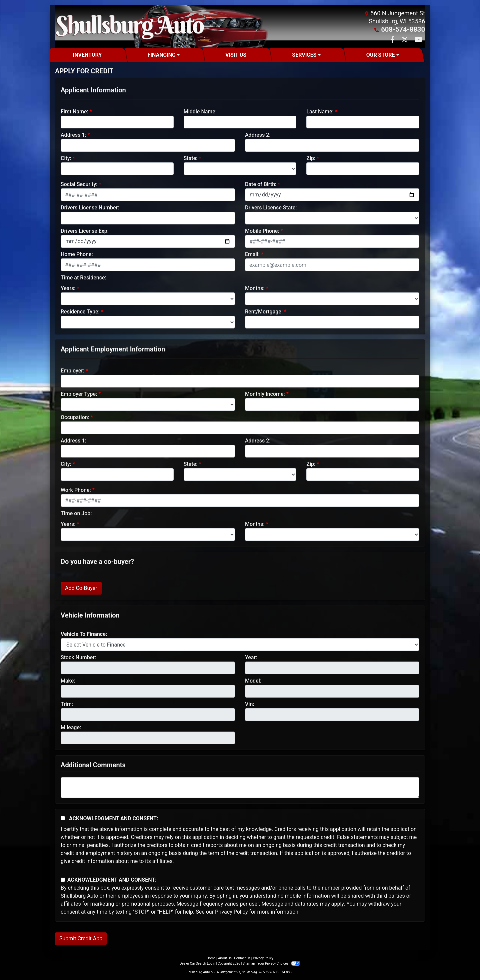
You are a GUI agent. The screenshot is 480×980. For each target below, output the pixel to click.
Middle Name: (200, 111)
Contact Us (242, 958)
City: (66, 158)
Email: (252, 254)
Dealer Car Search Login (197, 963)
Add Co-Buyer (81, 588)
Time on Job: (76, 513)
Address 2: (258, 135)
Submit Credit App (81, 938)
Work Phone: (76, 490)
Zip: (311, 158)
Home (211, 958)
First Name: (74, 111)
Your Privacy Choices (279, 963)
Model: (253, 680)
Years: (68, 288)
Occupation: (75, 417)
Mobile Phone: (262, 231)
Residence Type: (80, 311)
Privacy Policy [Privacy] (263, 958)
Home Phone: (77, 254)
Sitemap (249, 963)
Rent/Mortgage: (264, 311)
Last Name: (320, 111)
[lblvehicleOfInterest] (240, 644)
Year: (251, 657)
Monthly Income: (265, 394)
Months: (255, 288)
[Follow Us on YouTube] (418, 40)
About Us (225, 958)
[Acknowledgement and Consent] (63, 818)
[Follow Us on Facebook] (393, 40)
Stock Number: (78, 657)
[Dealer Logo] (130, 27)
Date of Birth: (261, 184)
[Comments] (240, 787)
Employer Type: (79, 394)
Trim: (67, 704)
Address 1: (73, 135)
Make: (68, 680)
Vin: (250, 704)
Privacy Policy (231, 911)
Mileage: (71, 727)
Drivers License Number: (90, 207)
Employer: (72, 370)
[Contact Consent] (63, 879)
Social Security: (79, 184)
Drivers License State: (271, 207)
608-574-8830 (405, 29)
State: (191, 158)
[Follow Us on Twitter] (405, 40)
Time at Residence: (83, 277)
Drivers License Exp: (85, 231)
